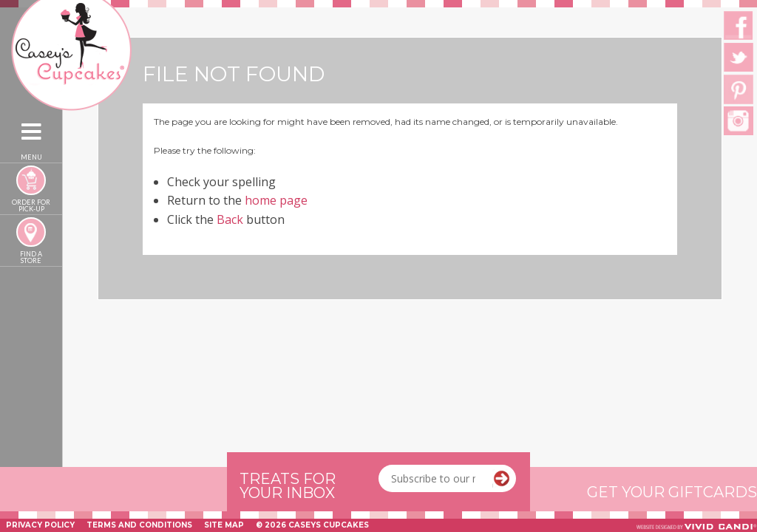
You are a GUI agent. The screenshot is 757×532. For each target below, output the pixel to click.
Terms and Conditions (139, 525)
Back (230, 219)
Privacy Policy (40, 525)
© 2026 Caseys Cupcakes (312, 525)
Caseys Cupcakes (58, 9)
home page (276, 200)
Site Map (224, 525)
